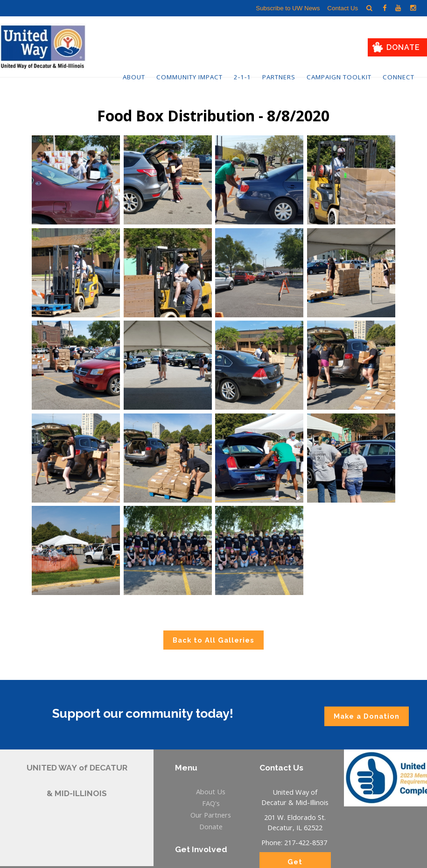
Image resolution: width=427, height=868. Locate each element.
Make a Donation (367, 716)
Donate (403, 47)
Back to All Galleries (213, 640)
